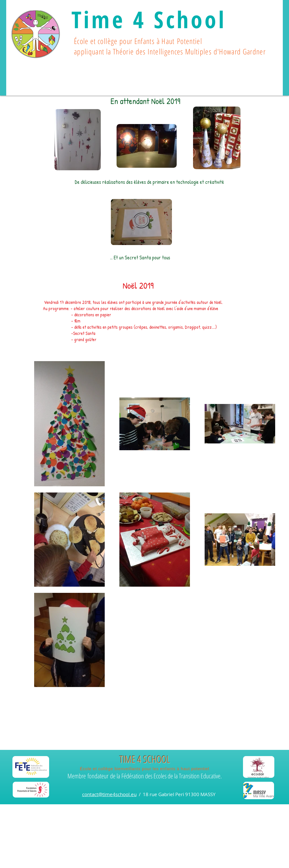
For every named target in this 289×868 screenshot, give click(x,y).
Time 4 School (149, 19)
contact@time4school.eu (109, 794)
